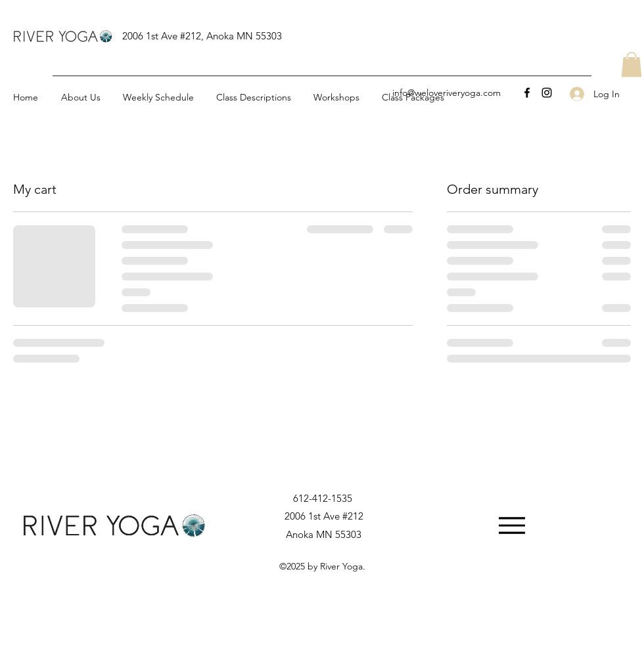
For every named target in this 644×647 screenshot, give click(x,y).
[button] (632, 64)
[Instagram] (547, 93)
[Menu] (512, 525)
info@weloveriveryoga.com (447, 93)
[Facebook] (527, 93)
